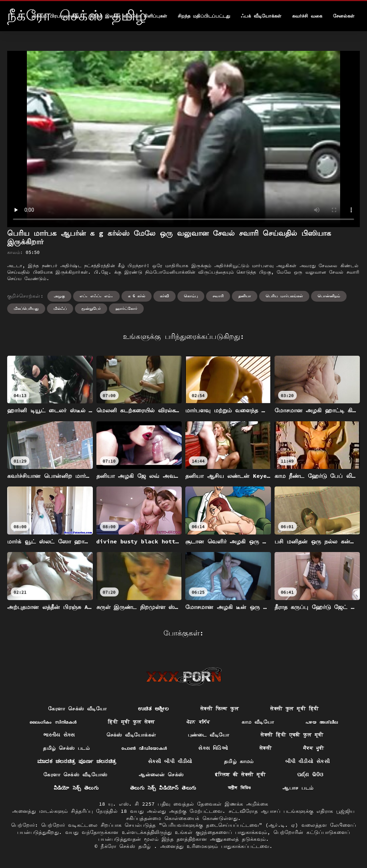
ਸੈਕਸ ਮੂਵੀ (314, 748)
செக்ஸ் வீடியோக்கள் (131, 735)
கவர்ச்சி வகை (307, 16)
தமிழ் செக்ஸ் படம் (66, 748)
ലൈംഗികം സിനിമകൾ (53, 722)
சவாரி (218, 296)
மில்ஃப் (60, 308)
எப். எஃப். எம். (96, 296)
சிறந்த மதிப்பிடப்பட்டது (204, 16)
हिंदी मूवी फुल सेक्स (131, 722)
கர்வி (165, 296)
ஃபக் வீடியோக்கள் (261, 16)
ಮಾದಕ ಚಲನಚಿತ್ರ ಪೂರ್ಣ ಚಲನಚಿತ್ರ (77, 761)
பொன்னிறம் (329, 296)
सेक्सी (266, 748)
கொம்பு (191, 296)
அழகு (59, 296)
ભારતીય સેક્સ (59, 735)
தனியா (245, 296)
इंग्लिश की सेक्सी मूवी (240, 775)
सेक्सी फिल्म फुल (220, 709)
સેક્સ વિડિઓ (213, 748)
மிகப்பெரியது (26, 308)
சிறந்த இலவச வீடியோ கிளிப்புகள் (128, 16)
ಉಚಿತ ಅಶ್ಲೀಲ (153, 709)
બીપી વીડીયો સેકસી (308, 761)
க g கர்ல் (137, 296)
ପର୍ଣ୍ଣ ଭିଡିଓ (310, 775)
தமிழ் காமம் (239, 761)
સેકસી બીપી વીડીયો (170, 761)
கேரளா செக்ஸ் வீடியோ (77, 709)
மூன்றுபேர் (91, 308)
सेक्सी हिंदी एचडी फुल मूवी (292, 735)
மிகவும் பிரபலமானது (55, 16)
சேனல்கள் (344, 16)
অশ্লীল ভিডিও (240, 788)
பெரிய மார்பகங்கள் (284, 296)
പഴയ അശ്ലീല (321, 722)
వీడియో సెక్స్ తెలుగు (76, 788)
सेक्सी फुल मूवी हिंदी (294, 709)
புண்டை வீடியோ (209, 735)
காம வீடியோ (258, 722)
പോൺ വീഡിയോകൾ (144, 748)
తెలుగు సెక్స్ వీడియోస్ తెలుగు (163, 788)
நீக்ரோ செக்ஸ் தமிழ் (127, 846)
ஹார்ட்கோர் (126, 308)
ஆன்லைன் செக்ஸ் (161, 775)
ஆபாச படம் (298, 788)
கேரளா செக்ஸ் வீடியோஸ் (75, 775)
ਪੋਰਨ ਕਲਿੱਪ (198, 722)
